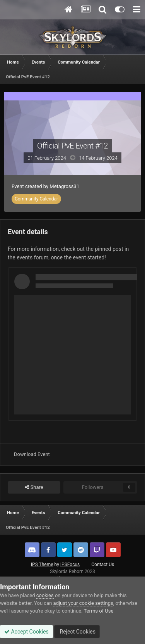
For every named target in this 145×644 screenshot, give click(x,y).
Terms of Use (98, 611)
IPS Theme (42, 565)
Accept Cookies (26, 632)
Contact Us (103, 565)
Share (34, 487)
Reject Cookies (77, 632)
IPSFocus (70, 565)
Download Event (32, 454)
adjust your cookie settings (83, 603)
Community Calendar (36, 199)
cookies (45, 595)
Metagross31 (64, 186)
